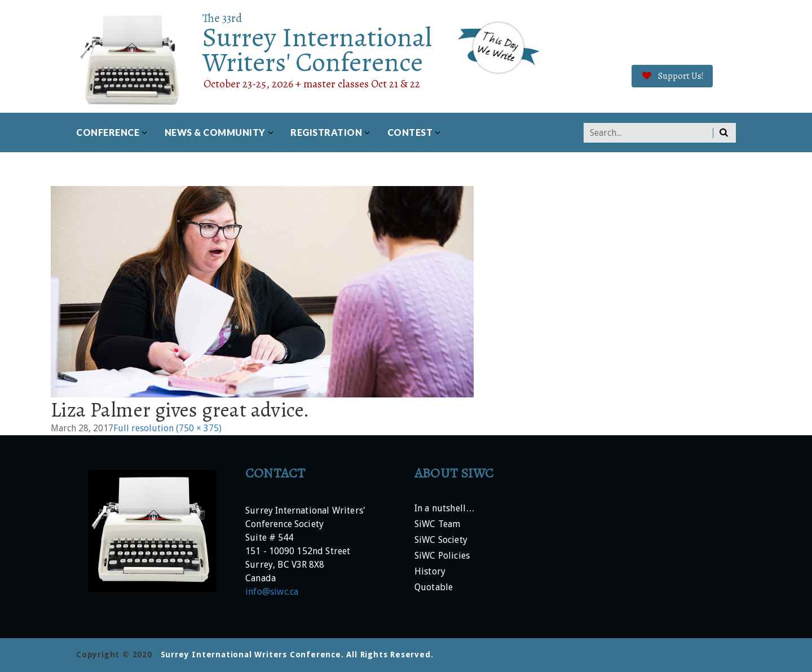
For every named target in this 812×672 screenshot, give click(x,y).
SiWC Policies (442, 556)
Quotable (434, 588)
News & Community (215, 132)
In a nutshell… (445, 509)
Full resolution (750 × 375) (167, 428)
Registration (326, 132)
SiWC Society (441, 540)
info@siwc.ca (272, 592)
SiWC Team (437, 525)
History (430, 572)
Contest (410, 132)
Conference (108, 132)
